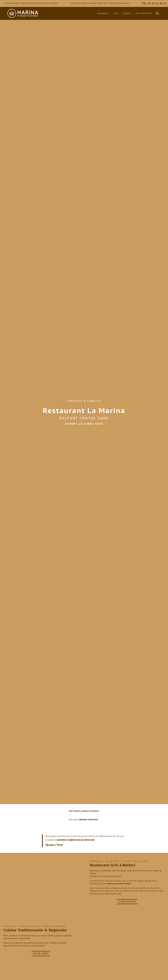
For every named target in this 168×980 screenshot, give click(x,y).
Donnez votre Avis (88, 819)
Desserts (127, 13)
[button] (157, 13)
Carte (116, 13)
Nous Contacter (143, 13)
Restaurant (103, 13)
